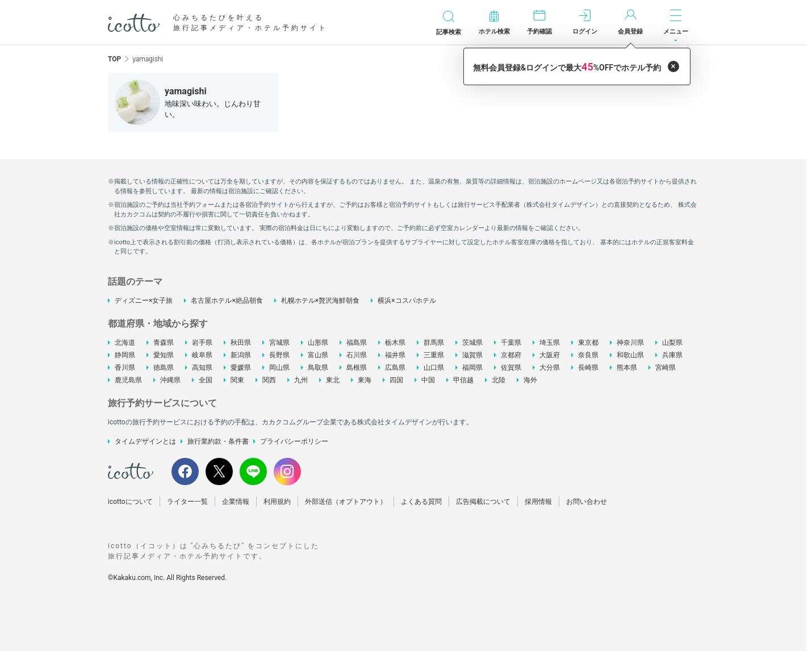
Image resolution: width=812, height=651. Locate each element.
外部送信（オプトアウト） (346, 502)
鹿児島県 (128, 380)
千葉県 (511, 343)
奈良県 (588, 355)
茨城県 (472, 343)
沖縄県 (170, 380)
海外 (530, 380)
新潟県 (241, 355)
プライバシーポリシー (294, 441)
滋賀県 (472, 355)
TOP (114, 59)
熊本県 (627, 368)
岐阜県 (202, 355)
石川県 (357, 355)
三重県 (434, 355)
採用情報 (538, 502)
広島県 (395, 368)
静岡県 (125, 355)
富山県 (318, 355)
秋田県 (241, 343)
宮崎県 (665, 368)
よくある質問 (421, 502)
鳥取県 (318, 368)
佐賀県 (511, 368)
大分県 (550, 368)
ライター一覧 (187, 502)
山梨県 (672, 343)
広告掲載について (483, 502)
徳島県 (164, 368)
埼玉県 (550, 343)
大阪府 (550, 355)
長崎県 (588, 368)
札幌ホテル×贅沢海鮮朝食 (320, 301)
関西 (269, 380)
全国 (206, 380)
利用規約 (277, 502)
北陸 (499, 380)
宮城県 (279, 343)
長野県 (279, 355)
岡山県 (279, 368)
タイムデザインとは (145, 441)
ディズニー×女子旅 (144, 301)
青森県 (164, 343)
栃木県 (395, 343)
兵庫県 (672, 355)
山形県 (318, 343)
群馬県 (434, 343)
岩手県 (202, 343)
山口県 (434, 368)
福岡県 (472, 368)
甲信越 (463, 380)
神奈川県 (630, 343)
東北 (333, 380)
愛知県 (164, 355)
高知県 (202, 368)
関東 (237, 380)
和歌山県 (630, 355)
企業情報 (236, 502)
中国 (428, 380)
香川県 (125, 368)
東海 (365, 380)
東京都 (588, 343)
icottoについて (130, 502)
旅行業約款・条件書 (218, 441)
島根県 (357, 368)
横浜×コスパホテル (407, 301)
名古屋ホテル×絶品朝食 (227, 301)
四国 (396, 380)
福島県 (357, 343)
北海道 (125, 343)
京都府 (511, 355)
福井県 (395, 355)
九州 (301, 380)
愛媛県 (241, 368)
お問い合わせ (587, 502)
